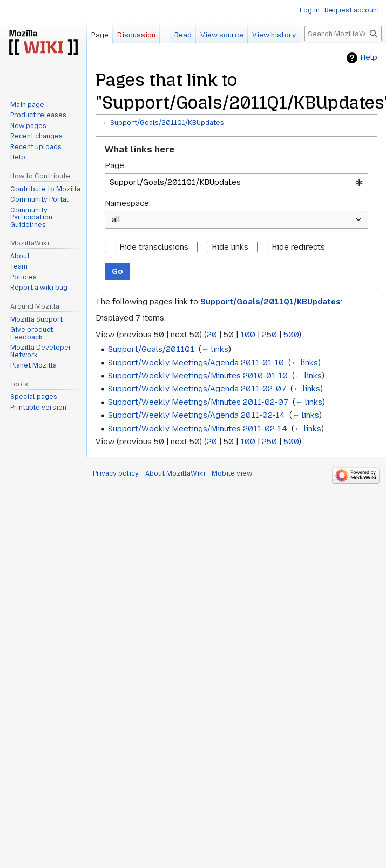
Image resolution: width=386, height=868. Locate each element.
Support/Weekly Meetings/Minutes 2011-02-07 (198, 402)
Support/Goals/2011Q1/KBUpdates (167, 123)
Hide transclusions (154, 247)
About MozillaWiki (175, 473)
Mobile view (232, 473)
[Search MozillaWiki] (343, 34)
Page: (115, 165)
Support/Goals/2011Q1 (151, 349)
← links (215, 349)
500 (291, 335)
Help (369, 58)
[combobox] (236, 182)
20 (212, 335)
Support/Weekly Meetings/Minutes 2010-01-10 (198, 376)
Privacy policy (116, 473)
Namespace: (128, 203)
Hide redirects (298, 247)
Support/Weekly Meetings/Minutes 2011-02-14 (198, 429)
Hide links (230, 247)
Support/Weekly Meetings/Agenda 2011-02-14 (197, 415)
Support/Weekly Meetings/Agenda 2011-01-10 (196, 363)
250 (269, 335)
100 (248, 335)
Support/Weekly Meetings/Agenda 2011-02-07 (197, 389)
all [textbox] (116, 219)
